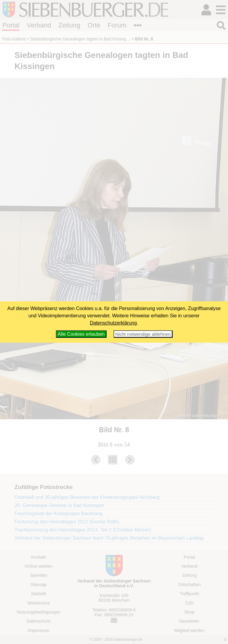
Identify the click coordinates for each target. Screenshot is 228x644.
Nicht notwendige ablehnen (143, 334)
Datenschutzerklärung (113, 323)
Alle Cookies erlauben (81, 334)
